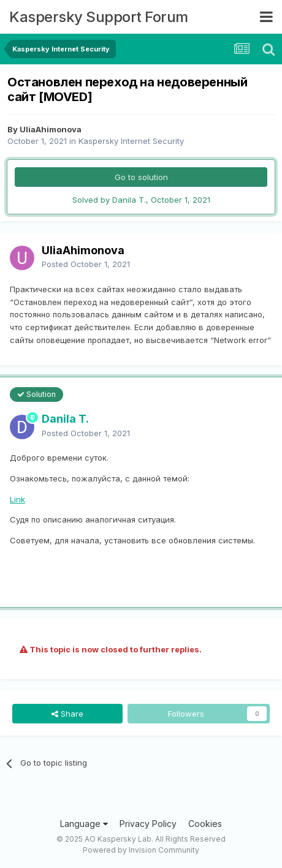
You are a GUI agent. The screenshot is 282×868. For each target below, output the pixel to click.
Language (84, 824)
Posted (86, 264)
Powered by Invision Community (141, 850)
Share (67, 714)
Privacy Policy (148, 824)
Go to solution (141, 177)
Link (17, 499)
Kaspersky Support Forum (99, 17)
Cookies (205, 824)
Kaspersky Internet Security (131, 141)
